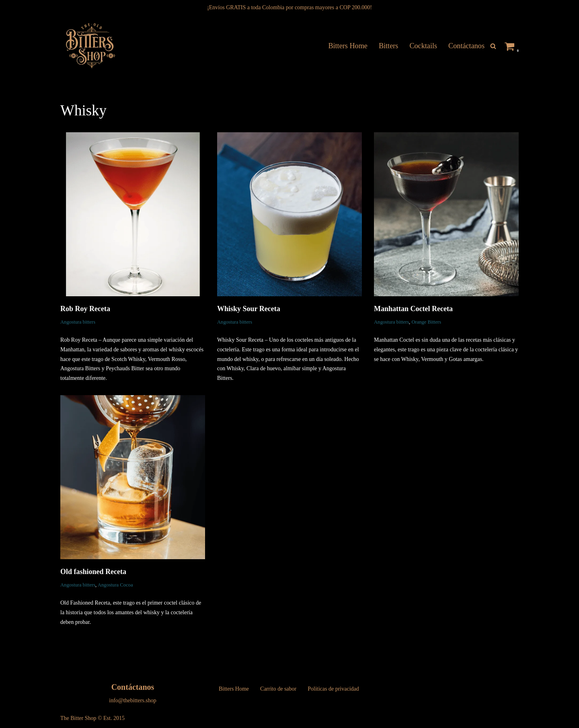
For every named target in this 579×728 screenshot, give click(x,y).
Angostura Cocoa (115, 585)
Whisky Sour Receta (249, 309)
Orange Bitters (426, 322)
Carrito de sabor (278, 689)
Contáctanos (466, 46)
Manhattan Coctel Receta (413, 309)
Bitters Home (348, 46)
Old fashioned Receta (93, 572)
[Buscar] (493, 46)
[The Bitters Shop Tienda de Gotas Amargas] (90, 46)
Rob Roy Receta (85, 309)
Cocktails (423, 46)
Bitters (389, 46)
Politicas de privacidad (333, 689)
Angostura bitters (78, 322)
